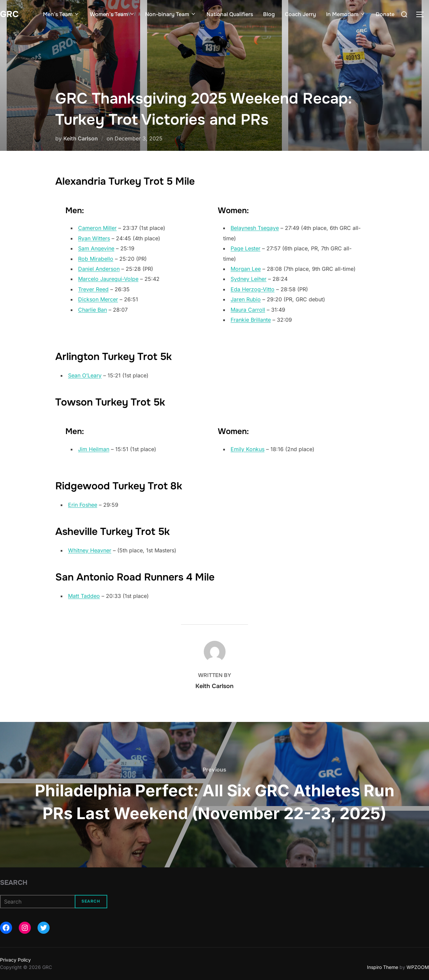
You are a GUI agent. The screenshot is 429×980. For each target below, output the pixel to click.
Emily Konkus (248, 449)
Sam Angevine (96, 248)
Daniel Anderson (99, 269)
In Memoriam (346, 14)
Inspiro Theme (383, 967)
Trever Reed (93, 289)
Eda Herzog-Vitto (253, 289)
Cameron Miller (97, 228)
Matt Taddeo (84, 596)
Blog (269, 14)
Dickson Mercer (98, 299)
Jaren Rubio (246, 299)
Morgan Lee (246, 269)
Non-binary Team (171, 14)
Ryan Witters (94, 238)
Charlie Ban (93, 310)
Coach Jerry (300, 14)
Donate (385, 14)
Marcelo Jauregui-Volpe (108, 279)
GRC (9, 14)
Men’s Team (61, 14)
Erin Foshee (83, 505)
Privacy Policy (15, 960)
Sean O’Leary (85, 375)
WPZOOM (418, 967)
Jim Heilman (94, 449)
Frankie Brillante (251, 320)
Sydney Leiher (249, 279)
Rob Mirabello (96, 259)
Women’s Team (112, 14)
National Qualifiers (230, 14)
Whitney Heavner (90, 550)
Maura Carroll (248, 310)
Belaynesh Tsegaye (255, 228)
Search (14, 883)
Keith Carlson (81, 138)
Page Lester (246, 248)
